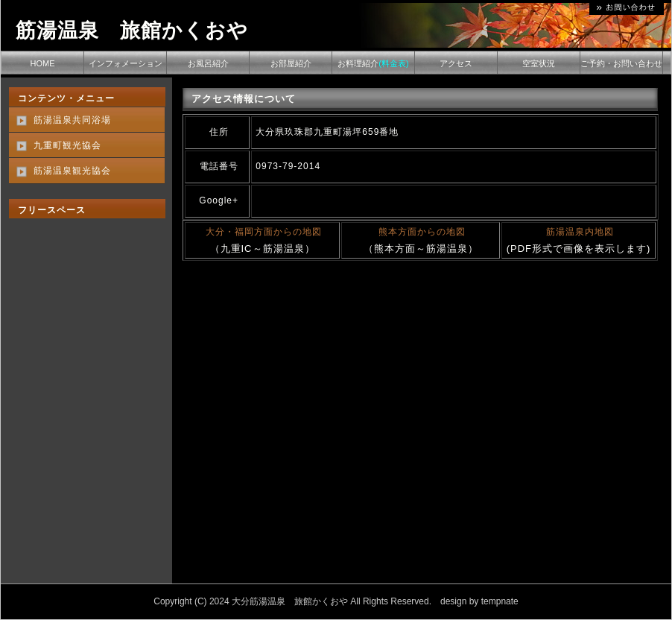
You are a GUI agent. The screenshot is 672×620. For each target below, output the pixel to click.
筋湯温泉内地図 (580, 232)
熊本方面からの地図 (422, 232)
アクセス (456, 63)
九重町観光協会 (67, 145)
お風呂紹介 (208, 63)
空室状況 (539, 63)
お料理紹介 (373, 63)
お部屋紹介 (291, 63)
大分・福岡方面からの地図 (264, 232)
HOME (43, 63)
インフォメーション (126, 63)
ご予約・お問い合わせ (621, 63)
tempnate (500, 601)
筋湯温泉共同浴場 (72, 120)
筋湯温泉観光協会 (72, 171)
